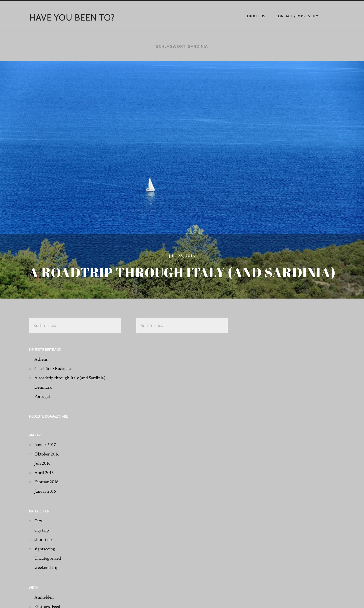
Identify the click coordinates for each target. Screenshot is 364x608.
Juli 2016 (43, 463)
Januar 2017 (45, 445)
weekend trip (47, 567)
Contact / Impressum (297, 16)
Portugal (42, 396)
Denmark (44, 387)
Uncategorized (48, 558)
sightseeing (45, 549)
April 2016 (44, 473)
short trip (43, 539)
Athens (41, 359)
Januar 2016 (45, 491)
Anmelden (45, 597)
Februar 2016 (47, 482)
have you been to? (72, 17)
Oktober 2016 (47, 454)
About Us (256, 16)
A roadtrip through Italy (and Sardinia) (71, 378)
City (39, 521)
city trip (42, 530)
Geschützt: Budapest (54, 368)
